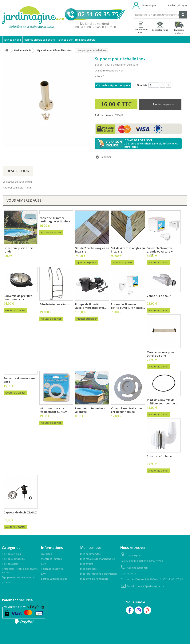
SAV (43, 574)
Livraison (46, 554)
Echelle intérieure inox (54, 304)
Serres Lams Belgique (54, 579)
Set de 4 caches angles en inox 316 (128, 250)
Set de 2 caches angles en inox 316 (92, 250)
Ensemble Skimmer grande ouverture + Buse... (160, 251)
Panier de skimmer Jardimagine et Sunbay (55, 220)
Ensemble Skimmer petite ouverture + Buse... (128, 306)
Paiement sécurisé (52, 569)
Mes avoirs (87, 564)
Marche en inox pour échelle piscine (160, 354)
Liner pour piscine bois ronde (18, 250)
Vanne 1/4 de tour (159, 296)
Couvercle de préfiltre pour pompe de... (18, 298)
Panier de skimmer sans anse (19, 380)
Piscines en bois (12, 40)
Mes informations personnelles (99, 574)
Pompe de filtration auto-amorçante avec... (91, 306)
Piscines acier (65, 40)
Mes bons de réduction (94, 579)
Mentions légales (51, 559)
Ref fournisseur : (105, 115)
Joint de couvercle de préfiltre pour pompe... (162, 402)
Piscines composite (13, 559)
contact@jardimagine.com (150, 586)
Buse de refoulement (161, 456)
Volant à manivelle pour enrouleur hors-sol (127, 410)
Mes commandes (90, 554)
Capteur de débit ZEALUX (20, 512)
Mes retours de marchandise (98, 559)
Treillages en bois (85, 40)
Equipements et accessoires (19, 577)
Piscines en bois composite (39, 40)
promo (6, 582)
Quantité (142, 85)
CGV (43, 564)
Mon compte (149, 5)
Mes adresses (88, 569)
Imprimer (106, 157)
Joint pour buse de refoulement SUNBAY (53, 410)
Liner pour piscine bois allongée (90, 410)
